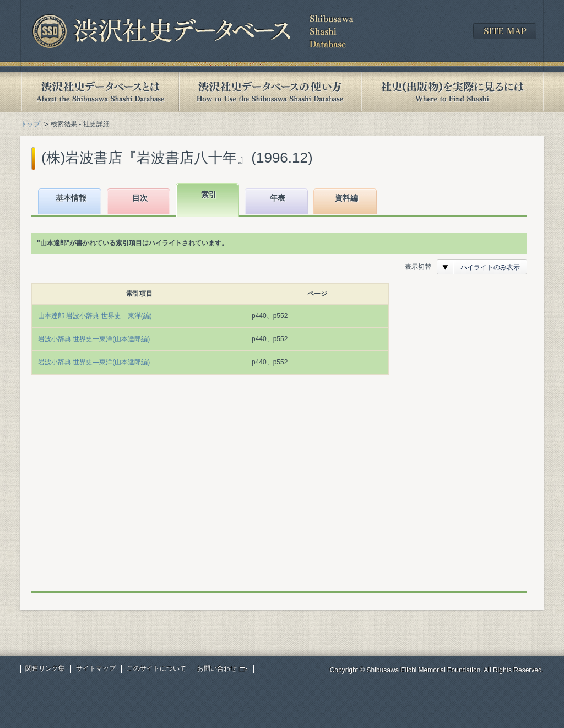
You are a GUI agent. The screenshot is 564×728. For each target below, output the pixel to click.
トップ (30, 124)
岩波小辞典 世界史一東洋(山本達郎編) (94, 339)
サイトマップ (96, 668)
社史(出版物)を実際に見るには (452, 92)
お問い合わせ (217, 668)
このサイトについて (156, 668)
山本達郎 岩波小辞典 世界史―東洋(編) (95, 316)
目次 (140, 198)
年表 (278, 198)
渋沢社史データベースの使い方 (270, 92)
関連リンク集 (45, 668)
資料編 (346, 198)
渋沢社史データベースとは (99, 92)
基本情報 (71, 198)
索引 (209, 195)
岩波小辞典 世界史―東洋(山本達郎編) (94, 362)
